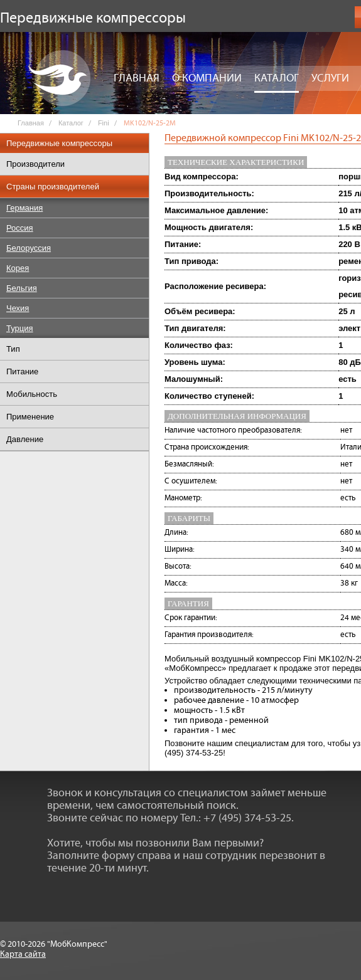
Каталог (277, 78)
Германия (24, 208)
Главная (137, 78)
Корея (18, 268)
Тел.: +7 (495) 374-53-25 (236, 818)
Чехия (18, 308)
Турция (20, 328)
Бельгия (22, 288)
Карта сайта (23, 954)
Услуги (330, 78)
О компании (207, 78)
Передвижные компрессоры (59, 143)
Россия (20, 228)
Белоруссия (29, 248)
